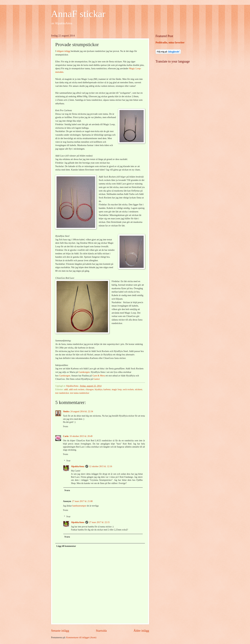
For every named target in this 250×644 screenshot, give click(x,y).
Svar (68, 461)
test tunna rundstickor (80, 393)
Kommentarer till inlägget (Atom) (81, 637)
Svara (65, 426)
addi (66, 389)
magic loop (117, 389)
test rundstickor (62, 393)
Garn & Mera (99, 376)
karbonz (107, 389)
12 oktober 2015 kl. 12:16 (101, 466)
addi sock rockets (77, 389)
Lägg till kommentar (66, 546)
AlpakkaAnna (78, 466)
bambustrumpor (79, 506)
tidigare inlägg (63, 51)
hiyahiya (99, 389)
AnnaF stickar (78, 14)
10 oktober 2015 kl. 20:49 (81, 436)
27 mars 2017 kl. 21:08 (82, 501)
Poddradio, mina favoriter (170, 42)
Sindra (66, 411)
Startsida (101, 631)
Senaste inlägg (60, 631)
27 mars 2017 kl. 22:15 (99, 522)
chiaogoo (90, 389)
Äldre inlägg (141, 631)
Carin (66, 436)
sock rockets (128, 389)
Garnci (97, 379)
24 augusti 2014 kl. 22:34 (82, 411)
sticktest (139, 389)
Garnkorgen (84, 372)
